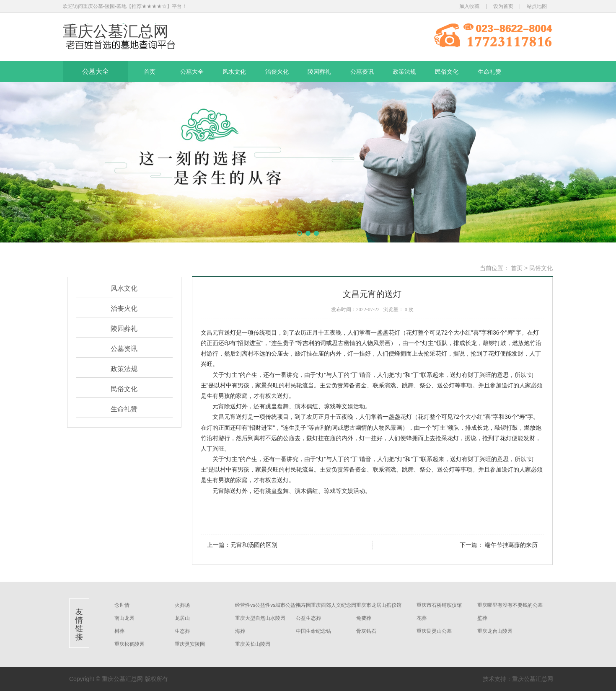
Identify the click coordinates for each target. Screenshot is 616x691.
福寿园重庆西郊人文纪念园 (326, 605)
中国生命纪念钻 (313, 631)
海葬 (240, 631)
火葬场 (182, 605)
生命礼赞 (489, 72)
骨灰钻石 (366, 631)
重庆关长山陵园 (253, 644)
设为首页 (503, 6)
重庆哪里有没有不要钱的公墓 (510, 605)
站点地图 (537, 6)
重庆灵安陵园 (190, 644)
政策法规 (404, 72)
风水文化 (234, 72)
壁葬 (482, 618)
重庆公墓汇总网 (116, 31)
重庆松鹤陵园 (129, 644)
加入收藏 (469, 6)
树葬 (119, 631)
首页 (150, 72)
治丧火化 (277, 72)
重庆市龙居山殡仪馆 (379, 605)
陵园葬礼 (319, 72)
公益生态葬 (308, 618)
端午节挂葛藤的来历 (510, 545)
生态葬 (182, 631)
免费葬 (364, 618)
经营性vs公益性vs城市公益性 (268, 605)
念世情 (122, 605)
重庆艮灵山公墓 (434, 631)
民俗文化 (447, 72)
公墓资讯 (362, 72)
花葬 (422, 618)
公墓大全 (96, 71)
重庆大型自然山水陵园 (260, 618)
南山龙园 (124, 618)
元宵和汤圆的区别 (254, 545)
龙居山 (182, 618)
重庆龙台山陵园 (495, 631)
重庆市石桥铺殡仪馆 (439, 605)
